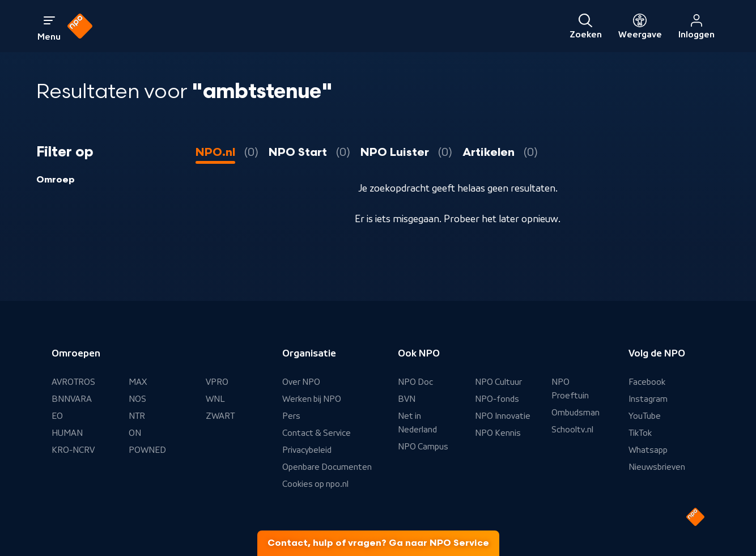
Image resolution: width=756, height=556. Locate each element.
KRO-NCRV (73, 450)
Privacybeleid (307, 450)
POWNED (147, 450)
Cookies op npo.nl (315, 484)
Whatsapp (648, 450)
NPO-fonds (497, 399)
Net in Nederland (417, 423)
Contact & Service (317, 433)
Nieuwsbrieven (657, 467)
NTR (137, 416)
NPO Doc (415, 382)
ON (135, 433)
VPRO (217, 382)
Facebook (647, 382)
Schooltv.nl (572, 430)
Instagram (648, 399)
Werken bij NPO (312, 399)
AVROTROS (73, 382)
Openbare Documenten (327, 467)
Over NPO (301, 382)
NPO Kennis (498, 433)
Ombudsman (576, 413)
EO (57, 416)
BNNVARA (72, 399)
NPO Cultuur (498, 382)
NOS (137, 399)
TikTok (640, 433)
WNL (215, 399)
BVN (407, 399)
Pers (291, 416)
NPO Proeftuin (570, 389)
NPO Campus (423, 447)
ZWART (220, 416)
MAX (138, 382)
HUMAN (67, 433)
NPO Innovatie (503, 416)
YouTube (645, 416)
